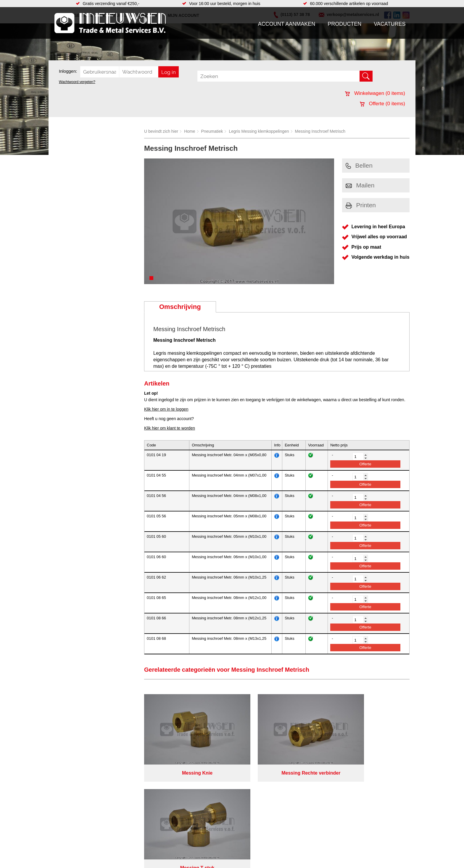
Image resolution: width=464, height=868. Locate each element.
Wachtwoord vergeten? (77, 82)
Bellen (359, 165)
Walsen (256, 847)
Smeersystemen (123, 865)
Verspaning (260, 841)
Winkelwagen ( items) (375, 93)
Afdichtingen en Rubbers (192, 830)
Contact (65, 859)
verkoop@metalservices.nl (373, 845)
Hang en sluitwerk (186, 835)
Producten (344, 24)
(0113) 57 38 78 (363, 840)
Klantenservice (71, 847)
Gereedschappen (185, 859)
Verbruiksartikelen (125, 859)
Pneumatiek (212, 131)
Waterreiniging (183, 865)
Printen (361, 205)
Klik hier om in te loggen (166, 409)
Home (190, 131)
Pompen (177, 853)
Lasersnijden (261, 865)
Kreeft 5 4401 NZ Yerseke (372, 834)
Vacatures (390, 24)
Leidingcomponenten (128, 847)
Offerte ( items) (382, 104)
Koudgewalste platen (268, 859)
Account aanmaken (287, 24)
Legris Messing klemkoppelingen (259, 131)
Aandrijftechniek (123, 830)
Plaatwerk (258, 853)
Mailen (360, 185)
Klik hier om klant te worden (170, 428)
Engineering (260, 835)
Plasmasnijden (263, 830)
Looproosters (181, 847)
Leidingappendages (187, 841)
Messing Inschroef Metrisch (320, 131)
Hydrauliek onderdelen (129, 841)
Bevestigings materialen (130, 835)
